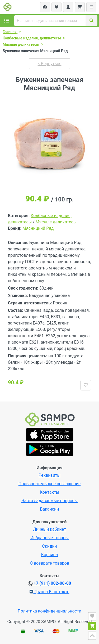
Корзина (49, 555)
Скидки (50, 546)
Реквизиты (49, 475)
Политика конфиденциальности (49, 611)
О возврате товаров (49, 563)
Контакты (49, 492)
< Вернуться (50, 64)
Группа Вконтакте (49, 592)
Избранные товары (49, 538)
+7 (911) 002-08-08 (49, 583)
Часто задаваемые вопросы (49, 501)
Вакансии (49, 509)
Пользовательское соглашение (50, 484)
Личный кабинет (49, 529)
